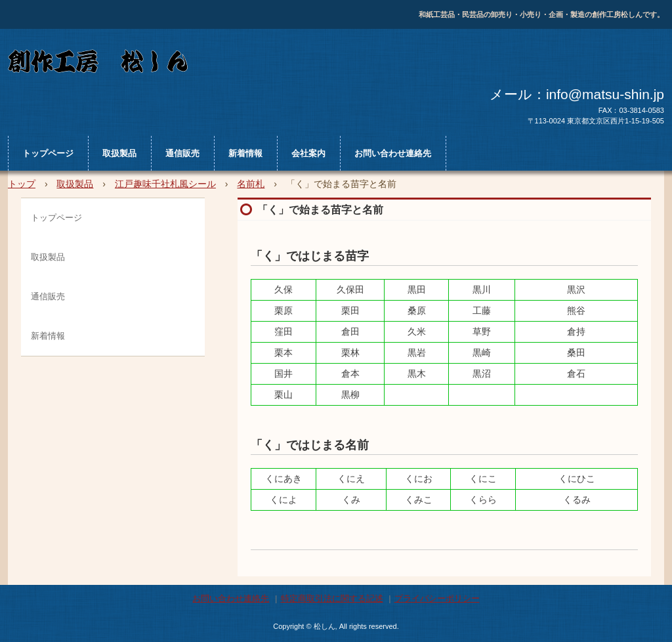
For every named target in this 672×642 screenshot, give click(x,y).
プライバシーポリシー (437, 598)
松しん (254, 64)
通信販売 (182, 153)
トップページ (48, 153)
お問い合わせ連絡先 (393, 153)
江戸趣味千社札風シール (165, 184)
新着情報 (245, 153)
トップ (22, 184)
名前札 (251, 184)
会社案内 (308, 153)
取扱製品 (119, 153)
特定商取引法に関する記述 (332, 598)
